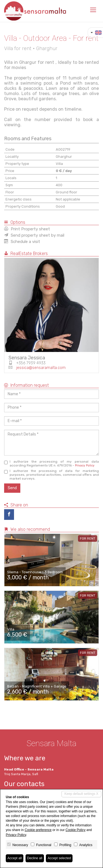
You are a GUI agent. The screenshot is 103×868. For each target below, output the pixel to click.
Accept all (15, 858)
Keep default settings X (81, 794)
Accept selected (59, 858)
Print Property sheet (27, 229)
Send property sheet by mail (34, 235)
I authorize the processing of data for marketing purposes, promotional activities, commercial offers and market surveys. (51, 475)
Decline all (35, 858)
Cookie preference (38, 830)
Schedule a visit (22, 242)
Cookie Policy (75, 830)
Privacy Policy (85, 465)
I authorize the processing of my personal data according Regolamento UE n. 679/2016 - (51, 463)
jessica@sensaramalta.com (41, 368)
